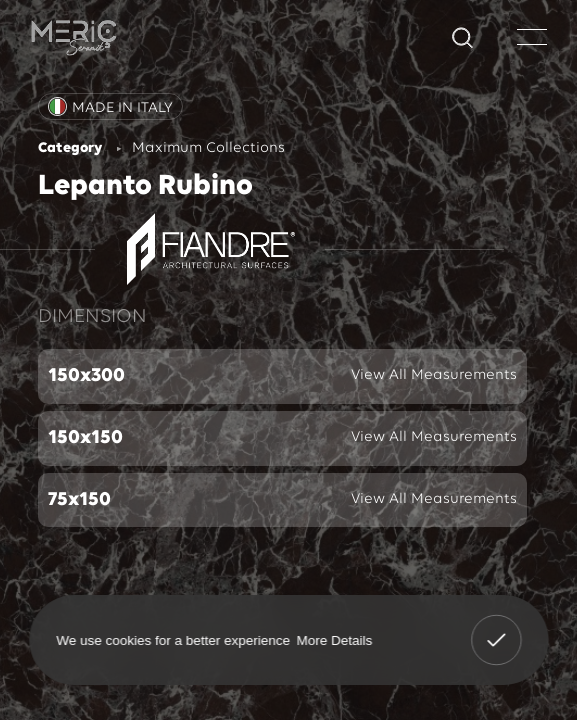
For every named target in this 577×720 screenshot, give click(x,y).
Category (70, 148)
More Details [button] (334, 639)
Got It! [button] (496, 626)
